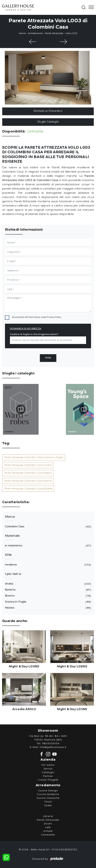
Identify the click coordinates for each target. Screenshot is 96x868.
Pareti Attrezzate (54, 33)
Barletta (47, 590)
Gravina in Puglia (47, 602)
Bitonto (47, 596)
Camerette (48, 835)
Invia (48, 358)
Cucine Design (48, 791)
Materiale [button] (12, 536)
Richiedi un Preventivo (48, 111)
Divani (48, 824)
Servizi (48, 769)
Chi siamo (48, 765)
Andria (47, 584)
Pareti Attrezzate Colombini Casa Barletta (28, 489)
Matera (47, 608)
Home (22, 33)
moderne (47, 565)
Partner (48, 776)
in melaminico (47, 546)
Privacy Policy (54, 317)
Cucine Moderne (48, 794)
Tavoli (48, 802)
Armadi (48, 831)
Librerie (48, 816)
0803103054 (51, 743)
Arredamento (35, 33)
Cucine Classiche (48, 798)
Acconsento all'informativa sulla (37, 317)
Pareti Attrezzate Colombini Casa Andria (28, 465)
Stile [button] (8, 555)
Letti (48, 827)
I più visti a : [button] (14, 574)
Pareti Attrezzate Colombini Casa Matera (28, 473)
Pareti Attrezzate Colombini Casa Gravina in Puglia (34, 457)
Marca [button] (10, 517)
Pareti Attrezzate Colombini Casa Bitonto (28, 481)
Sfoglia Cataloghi (48, 122)
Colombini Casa (47, 527)
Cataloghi (48, 772)
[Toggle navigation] (90, 7)
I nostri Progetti (48, 780)
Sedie (48, 805)
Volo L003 (71, 33)
